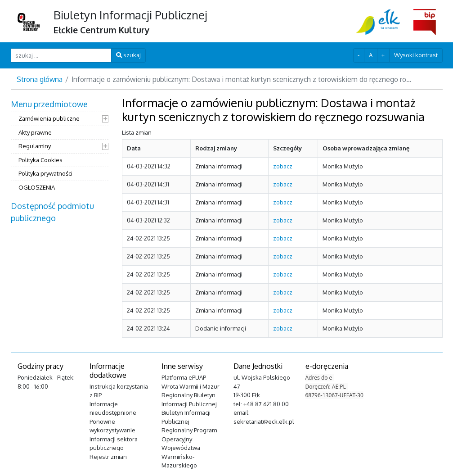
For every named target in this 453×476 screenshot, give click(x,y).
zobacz (283, 166)
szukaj (128, 55)
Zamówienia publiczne (49, 118)
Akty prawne (35, 132)
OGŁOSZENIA (37, 187)
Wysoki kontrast (416, 55)
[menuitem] (60, 147)
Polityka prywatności (45, 173)
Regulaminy (35, 146)
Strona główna (40, 79)
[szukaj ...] (61, 55)
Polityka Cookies (40, 160)
